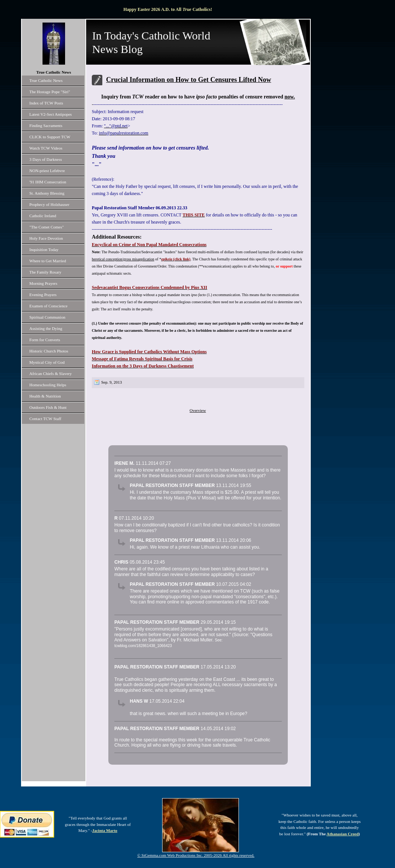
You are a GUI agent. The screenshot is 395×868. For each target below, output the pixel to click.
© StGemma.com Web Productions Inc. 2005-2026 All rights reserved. (196, 855)
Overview (198, 410)
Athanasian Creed (343, 834)
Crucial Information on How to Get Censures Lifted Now (189, 80)
